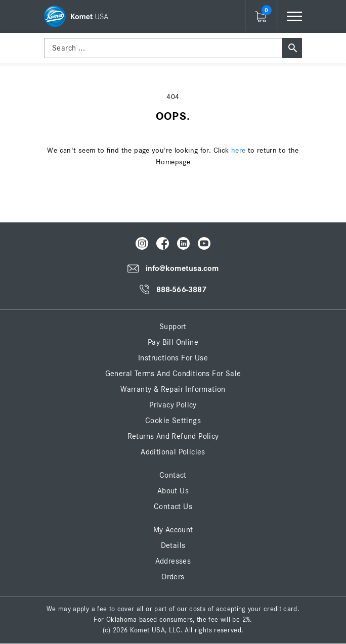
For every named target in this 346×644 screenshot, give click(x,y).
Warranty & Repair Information (173, 389)
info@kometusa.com (182, 268)
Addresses (173, 561)
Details (173, 545)
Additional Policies (173, 452)
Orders (173, 577)
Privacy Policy (173, 405)
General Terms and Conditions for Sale (173, 374)
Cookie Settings (173, 421)
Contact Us (173, 507)
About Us (173, 491)
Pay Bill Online (173, 342)
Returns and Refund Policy (173, 436)
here (239, 150)
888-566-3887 (181, 290)
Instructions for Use (173, 358)
